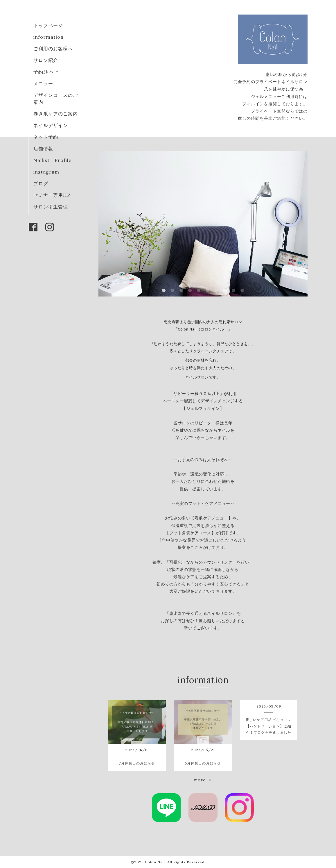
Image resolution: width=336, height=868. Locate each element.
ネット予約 (46, 137)
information (48, 37)
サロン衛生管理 (51, 207)
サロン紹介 (46, 60)
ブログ (41, 183)
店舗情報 (43, 149)
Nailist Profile (52, 160)
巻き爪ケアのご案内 (56, 114)
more (203, 780)
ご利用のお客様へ (53, 49)
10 (242, 291)
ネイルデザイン (51, 125)
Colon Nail (155, 862)
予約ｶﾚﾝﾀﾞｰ (46, 72)
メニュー (43, 83)
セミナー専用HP (52, 195)
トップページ (48, 25)
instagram (46, 172)
